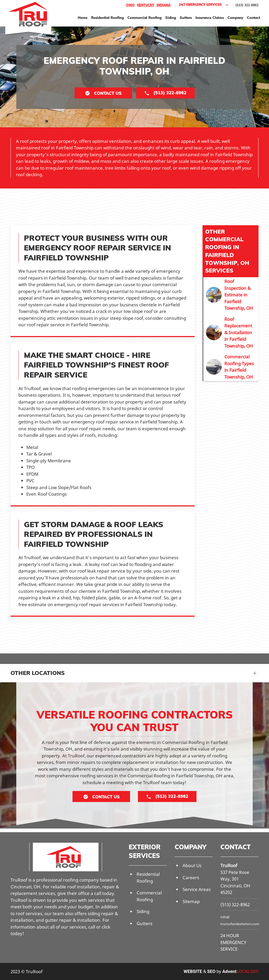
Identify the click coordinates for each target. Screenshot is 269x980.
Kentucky (146, 5)
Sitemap (191, 901)
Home (83, 18)
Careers (191, 877)
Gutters (186, 18)
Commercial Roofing (144, 18)
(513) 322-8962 (247, 5)
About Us (192, 865)
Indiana (164, 5)
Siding (171, 18)
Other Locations (38, 673)
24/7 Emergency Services (204, 5)
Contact (254, 18)
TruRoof (229, 865)
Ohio (130, 5)
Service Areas (197, 889)
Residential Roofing (107, 18)
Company (235, 18)
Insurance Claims (210, 18)
